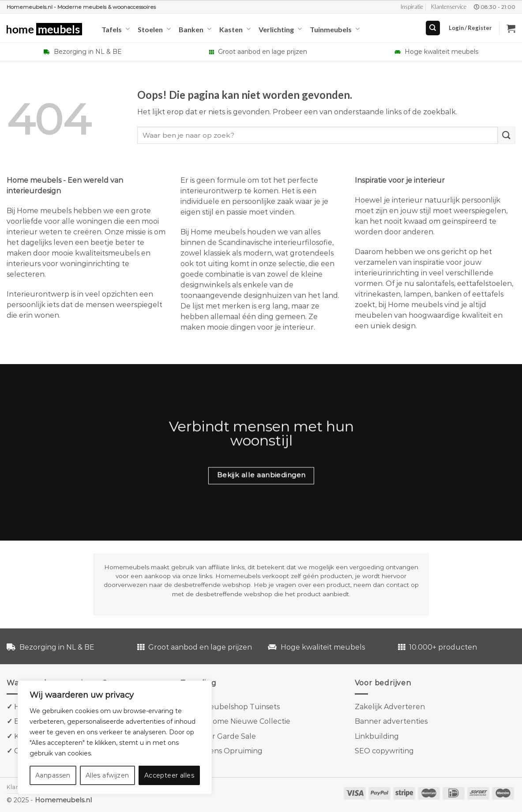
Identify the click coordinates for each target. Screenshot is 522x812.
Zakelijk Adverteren (390, 707)
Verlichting (280, 29)
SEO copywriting (384, 751)
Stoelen (154, 29)
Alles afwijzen (107, 775)
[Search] (433, 28)
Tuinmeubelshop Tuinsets (233, 707)
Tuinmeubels (335, 29)
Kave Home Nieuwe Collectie (239, 721)
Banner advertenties (391, 721)
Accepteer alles (169, 775)
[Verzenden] (507, 135)
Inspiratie (412, 7)
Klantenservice (449, 7)
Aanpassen (53, 775)
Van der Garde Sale (222, 736)
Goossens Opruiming (226, 751)
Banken (195, 29)
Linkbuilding (377, 736)
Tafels (116, 29)
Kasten (235, 29)
